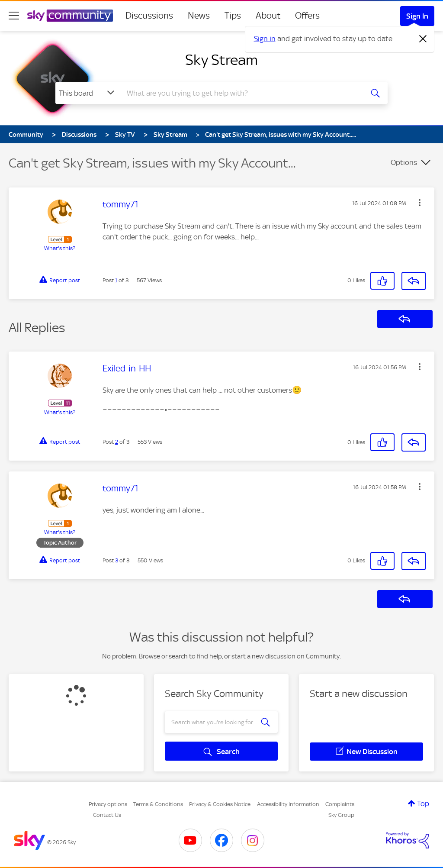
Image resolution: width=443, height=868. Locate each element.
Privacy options (108, 804)
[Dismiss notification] (423, 39)
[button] (420, 203)
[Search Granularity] (88, 93)
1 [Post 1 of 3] (116, 280)
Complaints (340, 804)
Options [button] (404, 162)
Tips (233, 16)
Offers (307, 16)
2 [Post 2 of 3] (117, 442)
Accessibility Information (288, 804)
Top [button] (423, 803)
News (199, 16)
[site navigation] (14, 16)
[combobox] (241, 93)
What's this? (60, 248)
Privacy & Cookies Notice (220, 804)
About (268, 16)
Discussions (149, 16)
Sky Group (341, 815)
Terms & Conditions (158, 804)
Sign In (417, 16)
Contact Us (107, 815)
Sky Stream (221, 60)
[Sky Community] (70, 16)
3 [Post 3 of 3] (117, 560)
